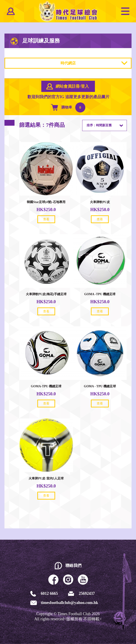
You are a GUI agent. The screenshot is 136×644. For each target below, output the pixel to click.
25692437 (87, 593)
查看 (46, 219)
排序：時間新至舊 (99, 125)
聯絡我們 (73, 566)
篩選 (9, 123)
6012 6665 (49, 593)
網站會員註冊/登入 (72, 86)
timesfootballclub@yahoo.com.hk (70, 603)
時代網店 (68, 63)
